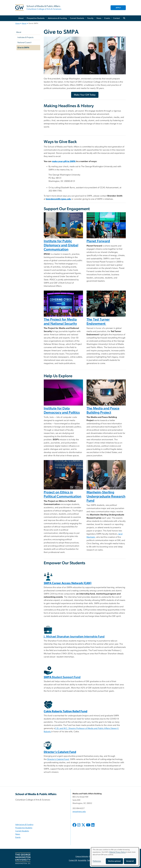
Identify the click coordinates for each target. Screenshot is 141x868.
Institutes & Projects (25, 37)
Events (107, 18)
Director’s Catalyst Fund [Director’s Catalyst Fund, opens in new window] (58, 759)
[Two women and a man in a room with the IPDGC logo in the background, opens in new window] (63, 225)
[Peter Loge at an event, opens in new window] (63, 475)
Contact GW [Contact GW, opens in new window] (73, 860)
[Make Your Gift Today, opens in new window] (85, 95)
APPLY (118, 8)
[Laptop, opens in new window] (63, 393)
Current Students (77, 18)
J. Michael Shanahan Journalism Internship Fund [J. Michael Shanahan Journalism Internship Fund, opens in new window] (74, 637)
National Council (24, 42)
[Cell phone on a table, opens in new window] (106, 393)
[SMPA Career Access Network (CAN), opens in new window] (68, 583)
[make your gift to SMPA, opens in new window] (64, 161)
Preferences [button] (97, 861)
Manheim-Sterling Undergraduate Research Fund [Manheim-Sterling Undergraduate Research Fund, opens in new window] (106, 496)
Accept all (130, 861)
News (99, 18)
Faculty (90, 18)
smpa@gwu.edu (79, 812)
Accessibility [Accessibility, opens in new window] (82, 860)
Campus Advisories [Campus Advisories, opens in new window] (82, 856)
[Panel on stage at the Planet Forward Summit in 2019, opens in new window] (106, 225)
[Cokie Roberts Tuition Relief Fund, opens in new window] (66, 711)
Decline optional (114, 861)
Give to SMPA (23, 48)
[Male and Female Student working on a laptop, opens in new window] (106, 475)
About (21, 18)
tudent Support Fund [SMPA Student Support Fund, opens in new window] (62, 677)
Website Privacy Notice (118, 852)
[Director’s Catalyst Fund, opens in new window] (60, 752)
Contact (117, 18)
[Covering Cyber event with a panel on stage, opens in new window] (63, 304)
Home (18, 23)
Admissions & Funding (57, 18)
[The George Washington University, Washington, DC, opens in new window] (23, 858)
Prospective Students (36, 18)
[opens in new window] (75, 827)
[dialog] (115, 856)
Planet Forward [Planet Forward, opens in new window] (98, 241)
